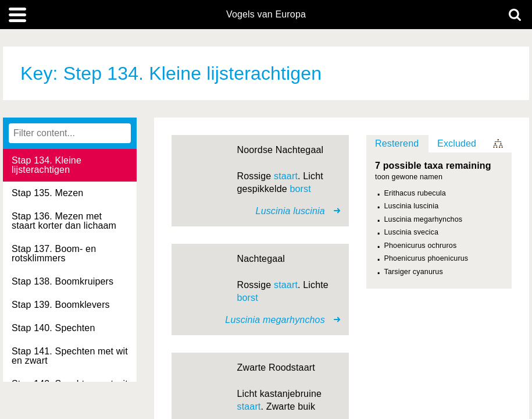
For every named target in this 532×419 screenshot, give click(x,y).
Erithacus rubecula (415, 193)
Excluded (457, 143)
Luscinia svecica (412, 232)
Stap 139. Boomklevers (61, 305)
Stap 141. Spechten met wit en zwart (70, 356)
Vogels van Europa (266, 15)
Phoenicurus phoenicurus (426, 258)
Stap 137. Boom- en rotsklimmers (54, 253)
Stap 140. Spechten (53, 328)
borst (300, 189)
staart (286, 176)
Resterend (397, 143)
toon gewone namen (409, 177)
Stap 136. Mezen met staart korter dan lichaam (64, 221)
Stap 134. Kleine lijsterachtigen (47, 165)
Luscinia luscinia (412, 206)
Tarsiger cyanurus (414, 272)
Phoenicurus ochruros (421, 246)
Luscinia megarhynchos (424, 219)
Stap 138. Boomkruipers (63, 281)
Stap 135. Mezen (47, 193)
